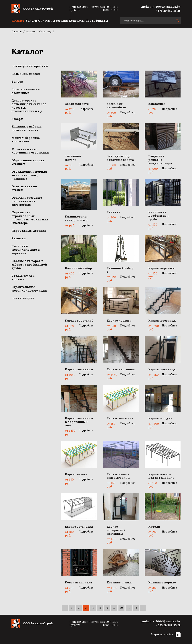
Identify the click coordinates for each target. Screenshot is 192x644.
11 (128, 608)
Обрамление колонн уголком (28, 162)
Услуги (31, 21)
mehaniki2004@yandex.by (161, 7)
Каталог (18, 21)
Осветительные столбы (24, 188)
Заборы (17, 119)
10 (121, 608)
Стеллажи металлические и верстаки (26, 250)
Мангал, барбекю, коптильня (26, 139)
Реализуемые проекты (30, 66)
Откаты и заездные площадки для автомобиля (27, 201)
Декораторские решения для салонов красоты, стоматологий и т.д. (29, 106)
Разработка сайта (166, 634)
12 (136, 608)
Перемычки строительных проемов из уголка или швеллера (30, 218)
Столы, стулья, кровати (23, 277)
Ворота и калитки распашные (26, 91)
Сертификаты (97, 21)
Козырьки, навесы (26, 74)
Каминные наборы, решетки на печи (26, 128)
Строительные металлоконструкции (29, 289)
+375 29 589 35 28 (168, 11)
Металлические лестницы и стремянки (30, 151)
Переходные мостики (29, 231)
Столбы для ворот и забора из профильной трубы (29, 264)
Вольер (17, 81)
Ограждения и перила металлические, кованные (29, 175)
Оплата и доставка (53, 21)
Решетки (19, 238)
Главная (17, 31)
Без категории (23, 298)
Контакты (77, 21)
